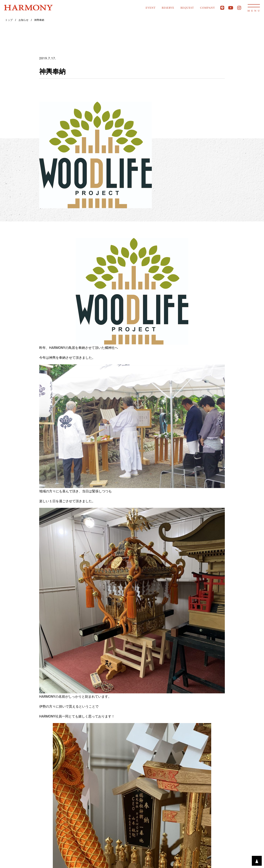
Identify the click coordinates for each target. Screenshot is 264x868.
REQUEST (187, 8)
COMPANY (207, 8)
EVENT (151, 8)
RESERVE (168, 8)
